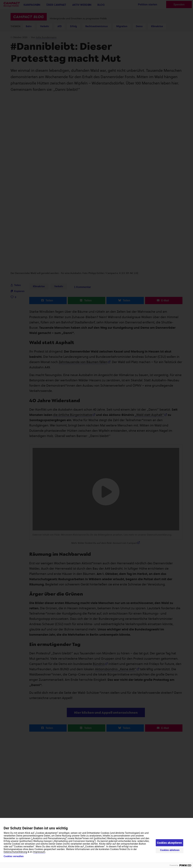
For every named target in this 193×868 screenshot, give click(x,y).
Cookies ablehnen (170, 850)
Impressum (39, 852)
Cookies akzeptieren (169, 843)
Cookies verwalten (14, 856)
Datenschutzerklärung (15, 852)
